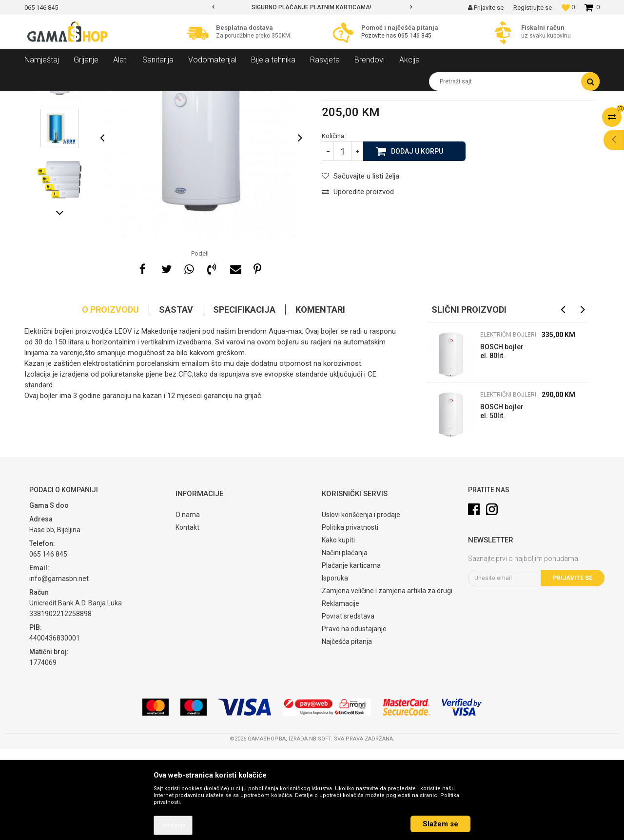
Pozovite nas (380, 36)
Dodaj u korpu (417, 241)
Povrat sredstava (348, 707)
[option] (312, 7)
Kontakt (187, 618)
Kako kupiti (338, 631)
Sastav (176, 400)
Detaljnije (173, 825)
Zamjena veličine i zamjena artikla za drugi (387, 681)
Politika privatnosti (350, 618)
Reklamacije (341, 694)
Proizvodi (77, 98)
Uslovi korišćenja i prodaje (361, 605)
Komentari (320, 400)
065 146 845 (415, 36)
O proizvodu (110, 400)
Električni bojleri (177, 98)
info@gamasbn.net (59, 669)
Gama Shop (40, 98)
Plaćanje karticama (351, 656)
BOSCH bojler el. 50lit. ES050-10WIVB (502, 503)
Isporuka (335, 669)
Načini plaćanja (345, 643)
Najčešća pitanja (347, 732)
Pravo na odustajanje (354, 720)
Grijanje (110, 98)
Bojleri (138, 98)
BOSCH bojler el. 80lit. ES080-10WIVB (502, 443)
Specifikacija (244, 400)
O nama (188, 605)
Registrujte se (533, 8)
